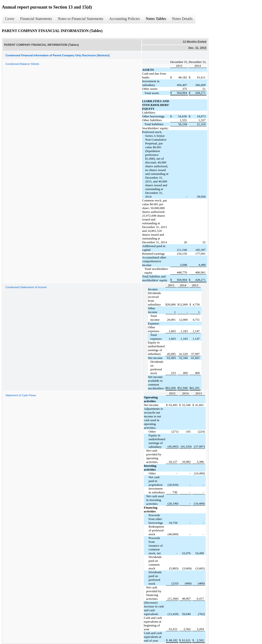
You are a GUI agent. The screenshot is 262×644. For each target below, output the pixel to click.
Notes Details (182, 19)
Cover (10, 19)
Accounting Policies (124, 19)
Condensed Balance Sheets (22, 64)
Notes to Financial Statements (81, 19)
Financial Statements (36, 19)
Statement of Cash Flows (21, 395)
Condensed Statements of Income (26, 287)
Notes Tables (156, 19)
